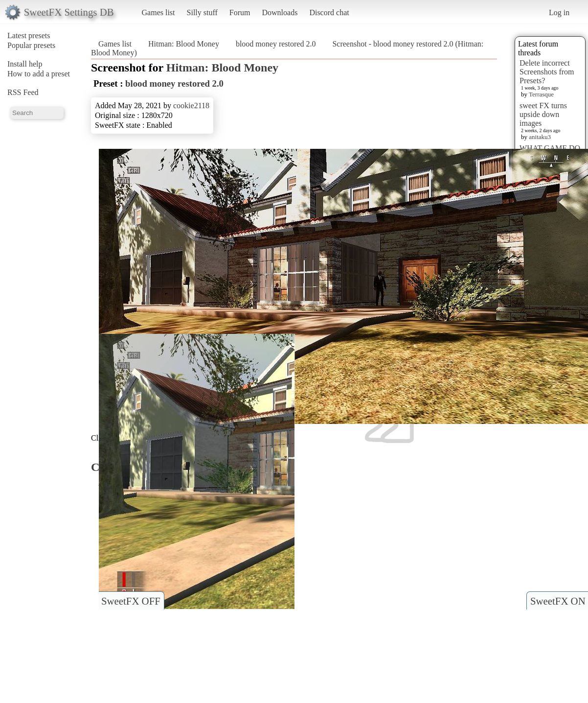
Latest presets (29, 35)
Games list (158, 12)
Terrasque (541, 94)
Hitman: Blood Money (184, 44)
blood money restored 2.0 (276, 44)
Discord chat (329, 12)
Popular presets (31, 45)
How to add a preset (39, 74)
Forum (240, 12)
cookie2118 (191, 105)
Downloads (280, 12)
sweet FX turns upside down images (543, 114)
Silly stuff (202, 12)
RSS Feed (23, 92)
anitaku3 (540, 137)
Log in (559, 12)
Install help (25, 64)
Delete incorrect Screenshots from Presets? (547, 72)
